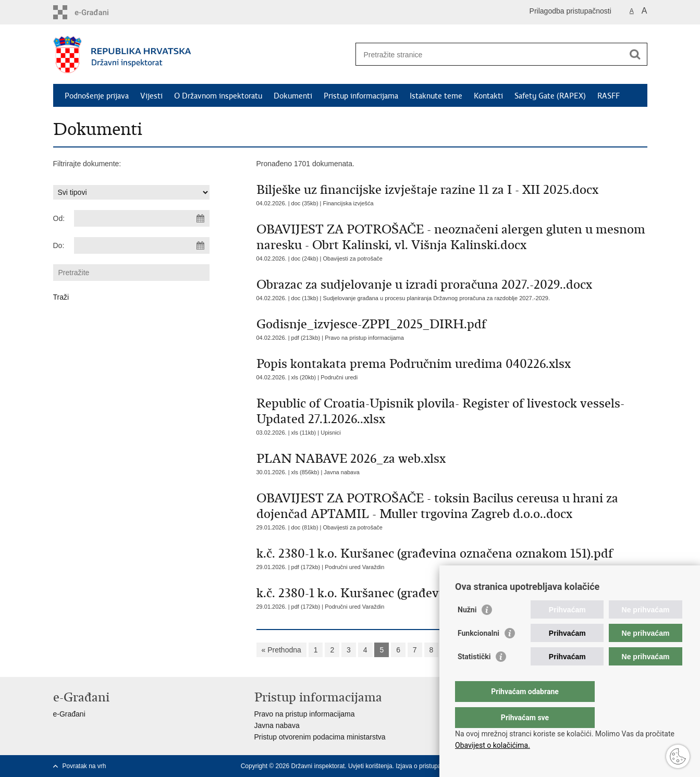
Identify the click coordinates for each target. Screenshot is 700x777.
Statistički (474, 677)
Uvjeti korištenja (370, 766)
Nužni (467, 631)
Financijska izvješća (348, 203)
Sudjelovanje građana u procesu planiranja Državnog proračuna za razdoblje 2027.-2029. (437, 298)
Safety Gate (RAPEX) (550, 96)
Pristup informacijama (361, 96)
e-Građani (69, 714)
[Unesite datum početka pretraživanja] (142, 218)
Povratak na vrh (84, 766)
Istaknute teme (436, 96)
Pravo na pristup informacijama (364, 338)
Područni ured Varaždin (354, 567)
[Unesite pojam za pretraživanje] (490, 54)
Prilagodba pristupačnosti (570, 11)
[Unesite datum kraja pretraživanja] (142, 245)
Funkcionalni (478, 654)
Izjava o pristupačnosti (427, 766)
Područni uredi (339, 377)
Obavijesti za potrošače (353, 258)
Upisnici (331, 433)
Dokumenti (293, 96)
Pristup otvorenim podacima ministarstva (320, 737)
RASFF (609, 96)
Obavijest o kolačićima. (493, 745)
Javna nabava (342, 472)
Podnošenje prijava (97, 96)
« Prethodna (281, 650)
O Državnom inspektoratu (218, 96)
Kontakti (488, 96)
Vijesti (151, 96)
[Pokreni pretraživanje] (635, 54)
